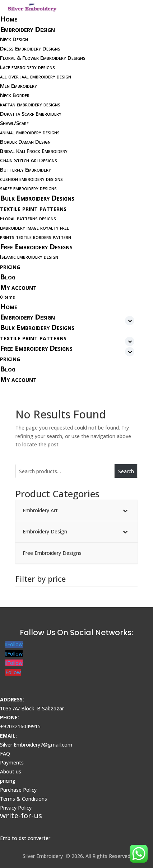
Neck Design (14, 39)
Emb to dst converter (25, 838)
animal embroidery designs (30, 132)
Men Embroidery (18, 86)
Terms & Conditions (24, 799)
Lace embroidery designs (27, 67)
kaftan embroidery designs (30, 104)
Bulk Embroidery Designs (37, 198)
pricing (10, 266)
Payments (12, 763)
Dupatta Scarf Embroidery (31, 114)
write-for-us (21, 816)
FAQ (5, 754)
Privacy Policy (16, 808)
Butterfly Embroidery (25, 169)
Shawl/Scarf (14, 123)
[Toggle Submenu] (125, 510)
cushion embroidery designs (31, 179)
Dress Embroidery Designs (30, 48)
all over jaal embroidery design (36, 76)
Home (9, 19)
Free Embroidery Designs (36, 247)
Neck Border (15, 95)
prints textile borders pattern (36, 237)
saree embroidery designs (28, 188)
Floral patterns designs (28, 218)
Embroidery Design (27, 29)
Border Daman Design (25, 142)
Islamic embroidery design (29, 256)
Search (126, 471)
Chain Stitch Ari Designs (29, 160)
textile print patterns (33, 208)
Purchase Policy (18, 790)
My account (18, 287)
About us (11, 771)
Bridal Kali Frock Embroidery (34, 151)
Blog (8, 277)
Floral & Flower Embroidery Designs (43, 58)
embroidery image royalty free (34, 227)
